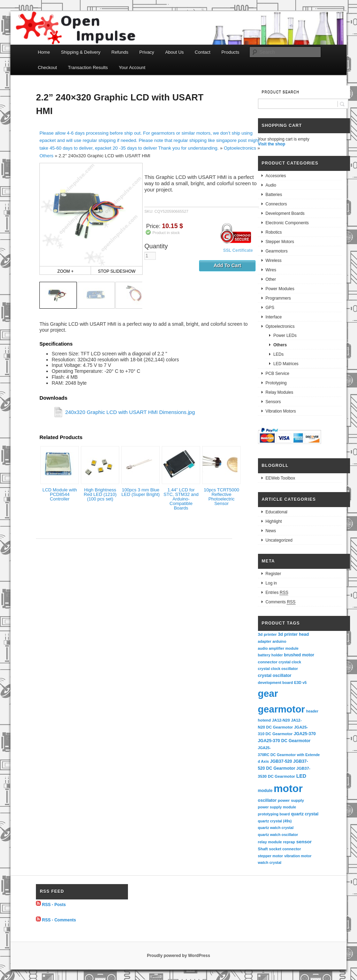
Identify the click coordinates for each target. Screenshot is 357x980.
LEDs (278, 354)
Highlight (274, 521)
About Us (174, 52)
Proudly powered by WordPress (178, 956)
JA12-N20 (281, 720)
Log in (271, 583)
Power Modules (280, 289)
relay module (270, 842)
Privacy (147, 52)
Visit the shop (272, 144)
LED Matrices (286, 364)
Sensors (273, 402)
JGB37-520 (281, 761)
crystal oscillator (275, 676)
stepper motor (271, 856)
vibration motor (298, 856)
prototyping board (274, 814)
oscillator (267, 800)
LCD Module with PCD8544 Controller (60, 494)
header (312, 711)
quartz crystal (305, 814)
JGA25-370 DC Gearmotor (284, 741)
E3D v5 (300, 683)
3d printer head (293, 634)
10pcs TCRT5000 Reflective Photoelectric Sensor (222, 497)
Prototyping (276, 383)
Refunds (120, 52)
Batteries (274, 195)
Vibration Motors (281, 411)
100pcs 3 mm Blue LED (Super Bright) (140, 492)
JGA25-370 (305, 734)
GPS (270, 308)
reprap (289, 842)
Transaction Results (88, 67)
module (265, 791)
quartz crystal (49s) (275, 821)
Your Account (132, 67)
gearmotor (282, 709)
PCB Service (278, 374)
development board (276, 683)
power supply (291, 800)
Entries (277, 593)
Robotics (274, 232)
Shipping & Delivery (81, 52)
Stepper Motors (280, 242)
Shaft (263, 849)
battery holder (271, 655)
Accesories (276, 176)
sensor (304, 842)
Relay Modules (279, 392)
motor (288, 788)
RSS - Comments (59, 920)
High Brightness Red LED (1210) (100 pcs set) (100, 494)
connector (268, 662)
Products (230, 52)
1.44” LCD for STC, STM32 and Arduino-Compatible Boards (181, 499)
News (271, 531)
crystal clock (290, 662)
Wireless (274, 261)
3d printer (267, 634)
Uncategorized (279, 540)
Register (274, 574)
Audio (271, 185)
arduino (279, 641)
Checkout (47, 67)
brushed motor (299, 655)
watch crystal (270, 862)
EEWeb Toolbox (280, 478)
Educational (277, 512)
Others (46, 156)
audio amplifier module (278, 648)
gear (268, 693)
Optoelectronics (240, 148)
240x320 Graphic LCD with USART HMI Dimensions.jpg (130, 412)
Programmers (278, 298)
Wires (271, 270)
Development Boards (285, 213)
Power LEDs (285, 336)
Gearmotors (277, 251)
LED (301, 776)
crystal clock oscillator (278, 669)
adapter (265, 641)
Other (271, 279)
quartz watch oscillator (278, 835)
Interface (274, 317)
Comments (281, 602)
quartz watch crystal (276, 828)
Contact (203, 52)
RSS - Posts (54, 904)
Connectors (276, 204)
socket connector (285, 849)
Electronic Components (287, 223)
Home (44, 52)
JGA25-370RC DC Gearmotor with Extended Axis (289, 755)
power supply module (277, 807)
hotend (264, 720)
